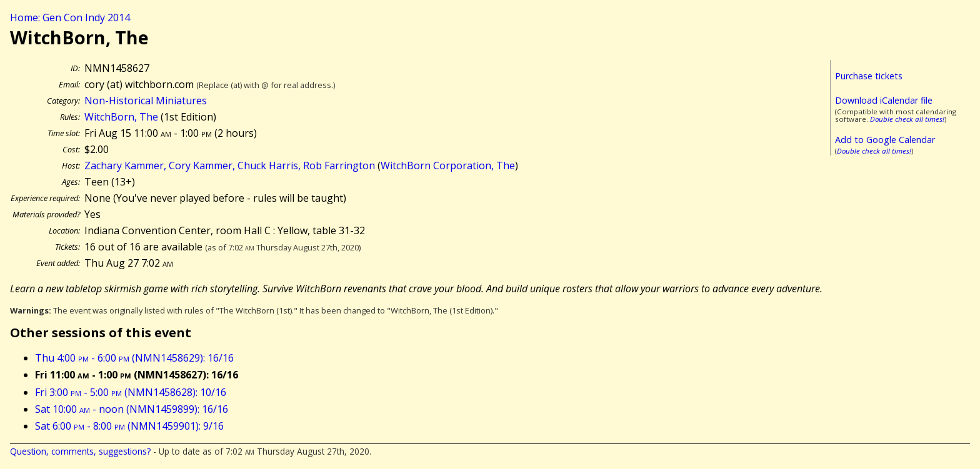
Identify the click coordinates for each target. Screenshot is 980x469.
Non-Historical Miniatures (146, 101)
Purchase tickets (869, 76)
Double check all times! (907, 119)
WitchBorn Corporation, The (448, 165)
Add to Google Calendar (885, 140)
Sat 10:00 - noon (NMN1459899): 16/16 (132, 409)
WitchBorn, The (121, 117)
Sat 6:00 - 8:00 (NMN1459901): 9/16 (129, 426)
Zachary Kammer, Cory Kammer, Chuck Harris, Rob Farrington (230, 165)
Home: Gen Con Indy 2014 (70, 17)
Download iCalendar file (884, 100)
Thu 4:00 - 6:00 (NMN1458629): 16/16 (134, 358)
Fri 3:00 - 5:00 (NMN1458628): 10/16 (131, 392)
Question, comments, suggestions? (80, 451)
